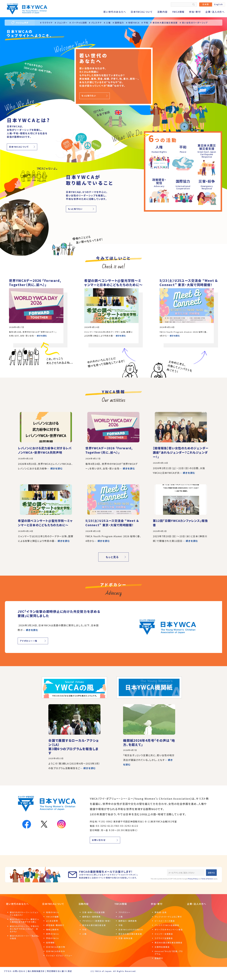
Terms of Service (207, 879)
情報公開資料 (52, 930)
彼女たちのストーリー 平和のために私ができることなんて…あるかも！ (24, 929)
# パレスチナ (95, 23)
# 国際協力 (118, 23)
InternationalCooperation (183, 187)
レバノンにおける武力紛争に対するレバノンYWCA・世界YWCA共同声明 (45, 450)
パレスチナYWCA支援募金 (167, 925)
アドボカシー (124, 912)
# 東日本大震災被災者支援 (164, 23)
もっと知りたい (89, 96)
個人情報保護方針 (36, 971)
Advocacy (159, 186)
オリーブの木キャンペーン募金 (169, 930)
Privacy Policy (193, 879)
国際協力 (183, 181)
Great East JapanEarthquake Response (207, 154)
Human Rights (159, 152)
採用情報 (50, 943)
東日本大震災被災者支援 (207, 147)
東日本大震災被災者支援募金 (169, 943)
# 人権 (107, 23)
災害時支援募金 (162, 947)
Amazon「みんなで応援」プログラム (169, 953)
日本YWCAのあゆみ (56, 951)
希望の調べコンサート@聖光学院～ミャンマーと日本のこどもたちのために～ (113, 283)
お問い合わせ (99, 840)
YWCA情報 (178, 12)
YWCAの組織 (52, 917)
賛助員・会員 (161, 912)
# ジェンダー (61, 23)
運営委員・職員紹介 (55, 925)
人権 (159, 147)
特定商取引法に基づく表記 (59, 971)
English (219, 4)
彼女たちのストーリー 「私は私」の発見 (25, 937)
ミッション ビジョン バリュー (59, 955)
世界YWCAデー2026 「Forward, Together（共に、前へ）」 (35, 283)
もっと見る (112, 557)
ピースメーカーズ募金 (165, 921)
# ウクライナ (46, 23)
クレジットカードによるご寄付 (168, 917)
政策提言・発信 (159, 181)
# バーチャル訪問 (78, 23)
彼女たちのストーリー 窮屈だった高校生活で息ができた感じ (24, 921)
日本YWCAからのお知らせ (131, 930)
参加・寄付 (195, 12)
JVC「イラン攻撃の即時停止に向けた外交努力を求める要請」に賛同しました (59, 613)
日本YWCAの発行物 (56, 947)
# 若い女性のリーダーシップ (194, 23)
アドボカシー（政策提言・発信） (96, 921)
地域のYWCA (52, 912)
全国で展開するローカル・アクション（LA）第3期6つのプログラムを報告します (74, 747)
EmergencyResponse (207, 187)
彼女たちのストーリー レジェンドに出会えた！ (24, 914)
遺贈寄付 (159, 958)
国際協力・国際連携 (91, 917)
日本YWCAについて (142, 12)
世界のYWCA (52, 934)
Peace (183, 152)
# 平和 (145, 23)
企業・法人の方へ (215, 12)
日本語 (206, 4)
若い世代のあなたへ (115, 12)
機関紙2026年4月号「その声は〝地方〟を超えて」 (149, 742)
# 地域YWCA (133, 23)
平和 (183, 147)
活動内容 (162, 12)
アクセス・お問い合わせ (15, 971)
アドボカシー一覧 (29, 641)
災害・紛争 (207, 181)
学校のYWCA (52, 938)
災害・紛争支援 (125, 938)
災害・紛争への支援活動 (94, 912)
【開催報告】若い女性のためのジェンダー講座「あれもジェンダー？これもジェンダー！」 (181, 452)
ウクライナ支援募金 (164, 938)
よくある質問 (52, 921)
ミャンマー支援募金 (164, 934)
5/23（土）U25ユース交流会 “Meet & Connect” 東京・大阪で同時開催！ (189, 283)
